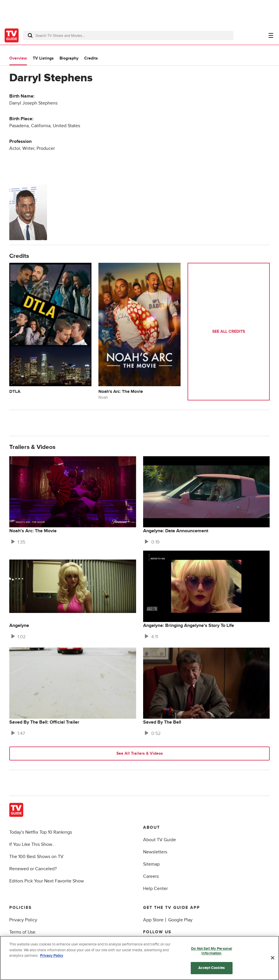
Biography (69, 58)
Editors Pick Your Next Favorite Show (47, 881)
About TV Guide (160, 840)
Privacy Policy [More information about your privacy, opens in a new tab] (52, 956)
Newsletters (155, 852)
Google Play (180, 920)
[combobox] (128, 35)
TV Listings (43, 58)
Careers (151, 876)
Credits (91, 58)
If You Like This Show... (32, 844)
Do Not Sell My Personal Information (212, 951)
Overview (18, 58)
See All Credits (229, 331)
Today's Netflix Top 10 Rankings (41, 832)
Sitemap (151, 864)
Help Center (155, 889)
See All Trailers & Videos (140, 753)
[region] (139, 958)
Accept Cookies (212, 968)
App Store (153, 920)
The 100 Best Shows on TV (36, 857)
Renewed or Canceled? (33, 869)
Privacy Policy (23, 920)
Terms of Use (22, 932)
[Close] (273, 958)
